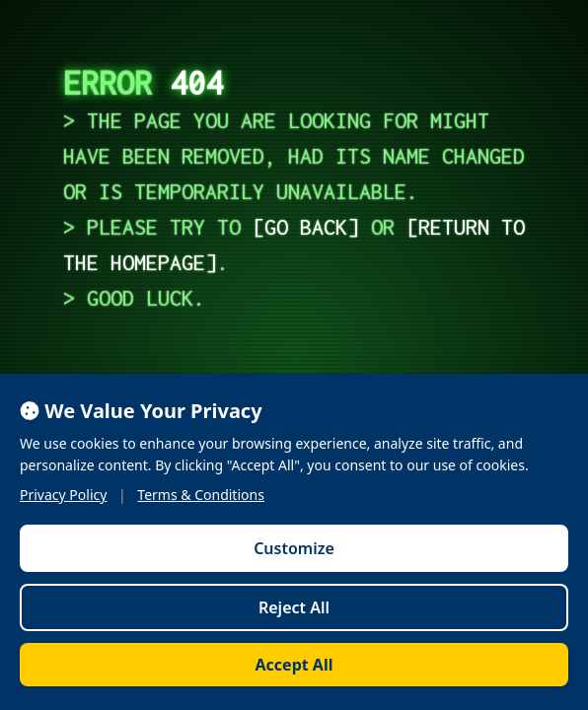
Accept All (294, 665)
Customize (294, 548)
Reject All (294, 607)
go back (306, 227)
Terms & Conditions (201, 495)
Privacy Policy (63, 495)
